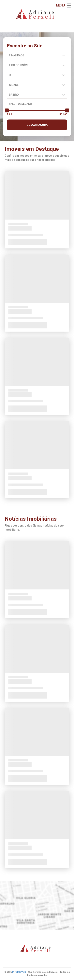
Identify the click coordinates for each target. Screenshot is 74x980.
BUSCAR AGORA (37, 125)
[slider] (7, 110)
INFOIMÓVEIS (19, 972)
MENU (63, 6)
